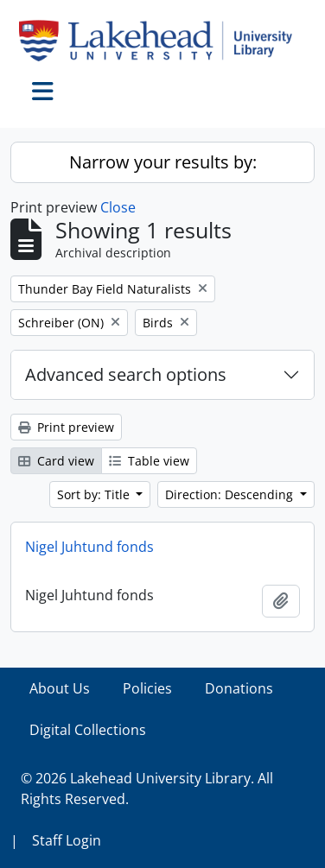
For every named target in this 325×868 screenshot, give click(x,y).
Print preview (66, 427)
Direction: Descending (231, 494)
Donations (239, 688)
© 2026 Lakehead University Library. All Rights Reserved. (147, 789)
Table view (149, 461)
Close (118, 207)
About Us (60, 688)
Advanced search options (126, 374)
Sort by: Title (95, 494)
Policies (147, 688)
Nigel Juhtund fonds (89, 547)
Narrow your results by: (163, 162)
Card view (56, 461)
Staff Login (67, 840)
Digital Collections (88, 730)
